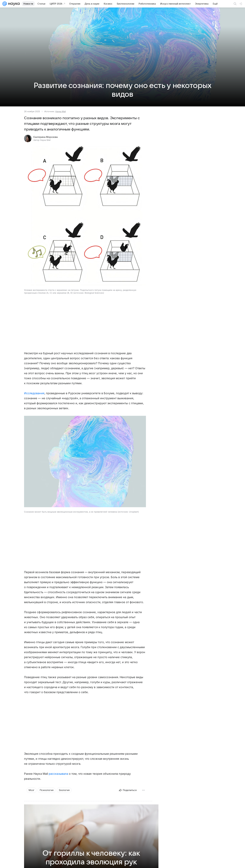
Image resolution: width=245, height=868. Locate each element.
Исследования (34, 393)
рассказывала (58, 774)
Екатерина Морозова (46, 137)
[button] (85, 216)
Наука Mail (61, 111)
